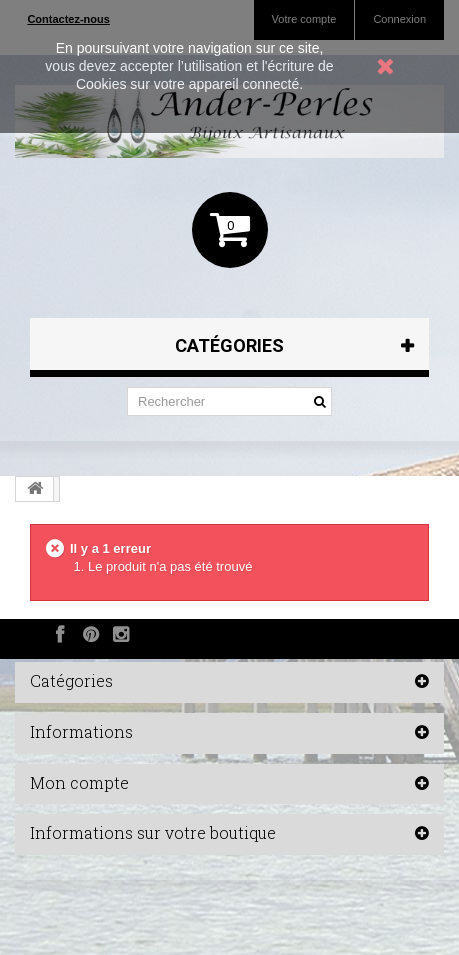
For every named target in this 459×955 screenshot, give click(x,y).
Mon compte (79, 782)
